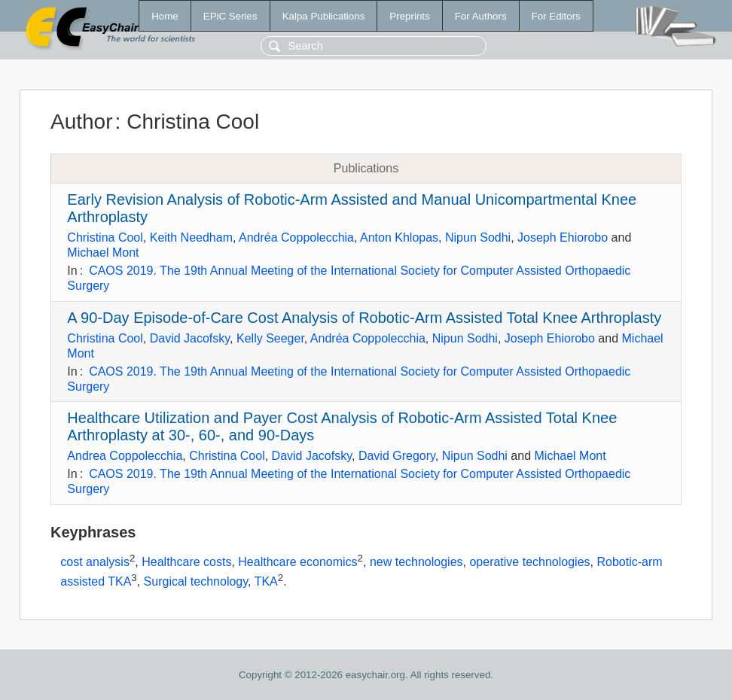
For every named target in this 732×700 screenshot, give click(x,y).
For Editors (556, 16)
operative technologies (529, 562)
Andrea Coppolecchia (125, 456)
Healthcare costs (186, 562)
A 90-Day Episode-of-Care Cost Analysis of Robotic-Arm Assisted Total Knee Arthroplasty (364, 318)
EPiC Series (230, 16)
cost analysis (95, 562)
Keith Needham (191, 237)
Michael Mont (103, 253)
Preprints (409, 16)
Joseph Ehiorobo (563, 237)
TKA (266, 581)
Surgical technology (196, 581)
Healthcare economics (297, 562)
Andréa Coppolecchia (296, 237)
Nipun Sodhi (478, 237)
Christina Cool (105, 237)
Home (165, 16)
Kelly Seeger (270, 338)
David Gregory (397, 456)
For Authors (481, 16)
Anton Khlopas (399, 237)
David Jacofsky (190, 338)
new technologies (416, 562)
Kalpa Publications (324, 16)
